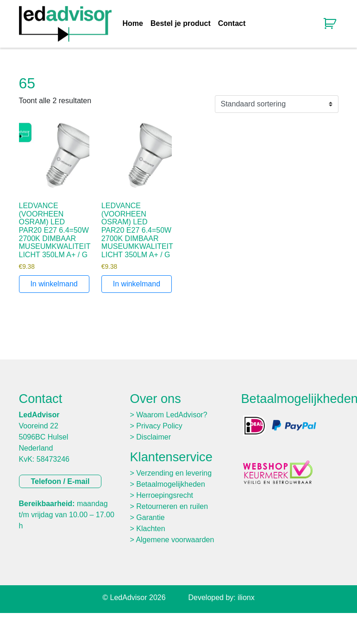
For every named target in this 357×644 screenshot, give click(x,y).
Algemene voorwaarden (175, 540)
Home (133, 24)
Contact (232, 24)
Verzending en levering (174, 473)
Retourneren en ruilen (172, 506)
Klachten (150, 529)
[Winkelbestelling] (277, 104)
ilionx (246, 598)
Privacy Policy (159, 426)
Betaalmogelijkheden (171, 484)
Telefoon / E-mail (60, 481)
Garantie (150, 517)
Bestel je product (181, 24)
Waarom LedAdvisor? (172, 415)
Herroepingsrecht (165, 495)
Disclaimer (153, 437)
